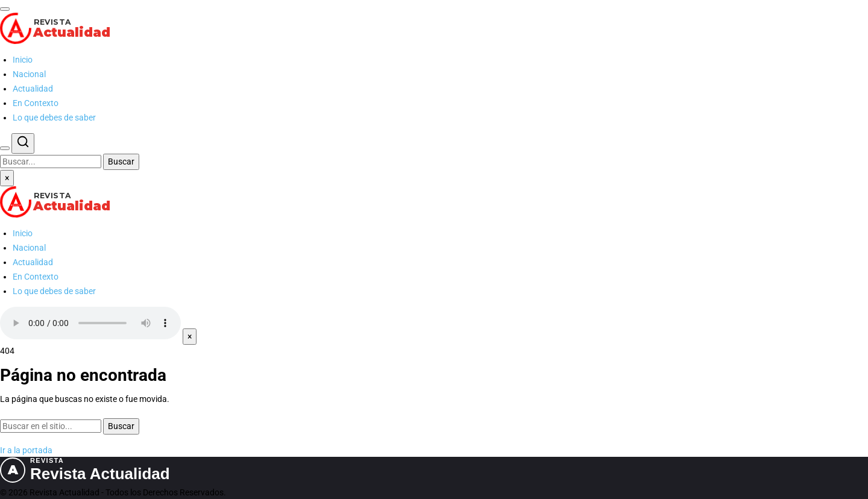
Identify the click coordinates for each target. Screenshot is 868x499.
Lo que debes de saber (54, 118)
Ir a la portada (26, 450)
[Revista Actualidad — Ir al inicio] (434, 28)
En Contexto (36, 103)
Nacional (29, 74)
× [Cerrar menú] (7, 178)
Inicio (23, 60)
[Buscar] (5, 148)
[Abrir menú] (5, 9)
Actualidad (33, 89)
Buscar (121, 162)
